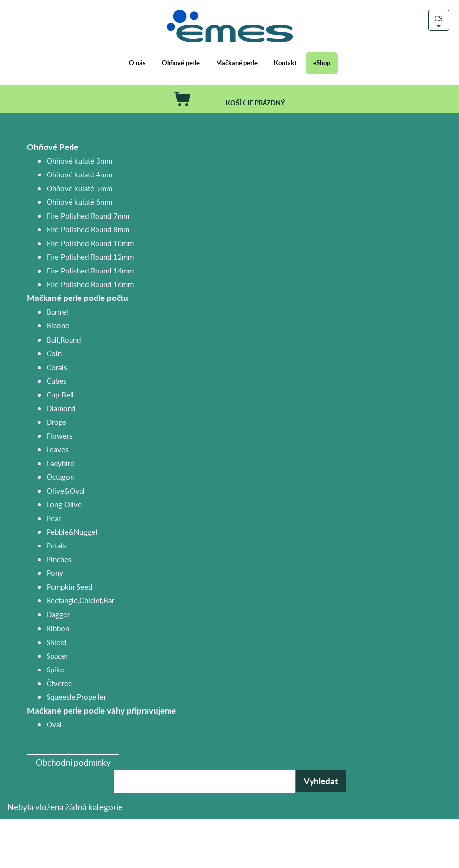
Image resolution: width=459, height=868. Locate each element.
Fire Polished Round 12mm (90, 257)
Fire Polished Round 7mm (88, 215)
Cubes (57, 381)
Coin (54, 353)
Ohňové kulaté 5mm (79, 188)
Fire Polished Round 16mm (90, 284)
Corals (57, 367)
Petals (56, 545)
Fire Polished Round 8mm (88, 229)
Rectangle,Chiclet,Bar (80, 600)
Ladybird (60, 463)
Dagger (58, 614)
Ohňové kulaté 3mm (79, 161)
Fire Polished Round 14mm (90, 270)
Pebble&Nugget (72, 532)
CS (439, 20)
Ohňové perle (181, 63)
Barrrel (57, 311)
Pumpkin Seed (69, 586)
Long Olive (64, 504)
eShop (322, 63)
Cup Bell (60, 394)
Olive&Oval (66, 490)
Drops (56, 422)
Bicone (58, 325)
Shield (56, 642)
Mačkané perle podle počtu (78, 298)
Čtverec (59, 683)
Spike (55, 669)
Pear (54, 518)
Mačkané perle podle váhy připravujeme (101, 710)
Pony (55, 573)
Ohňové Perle (53, 147)
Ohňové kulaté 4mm (79, 174)
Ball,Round (64, 339)
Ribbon (58, 628)
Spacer (57, 656)
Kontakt (285, 63)
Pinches (59, 559)
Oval (54, 724)
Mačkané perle (237, 63)
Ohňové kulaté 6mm (79, 202)
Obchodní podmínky (73, 762)
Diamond (61, 408)
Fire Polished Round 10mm (90, 243)
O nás (137, 63)
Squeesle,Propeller (76, 697)
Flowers (60, 435)
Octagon (60, 477)
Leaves (58, 449)
